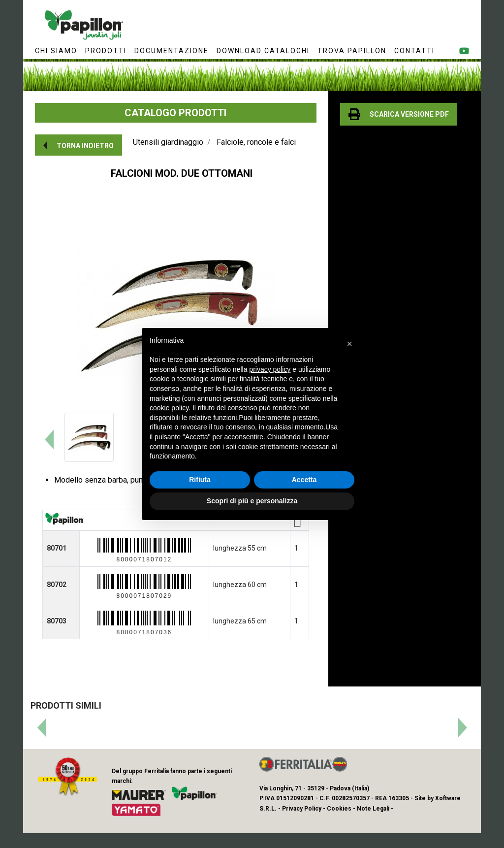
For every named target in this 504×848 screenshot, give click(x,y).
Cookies (339, 809)
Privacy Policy (302, 809)
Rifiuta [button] (200, 480)
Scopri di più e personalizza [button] (252, 501)
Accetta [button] (304, 480)
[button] (79, 145)
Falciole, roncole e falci (256, 142)
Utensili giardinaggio (168, 142)
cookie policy (169, 408)
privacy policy (270, 369)
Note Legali (373, 809)
